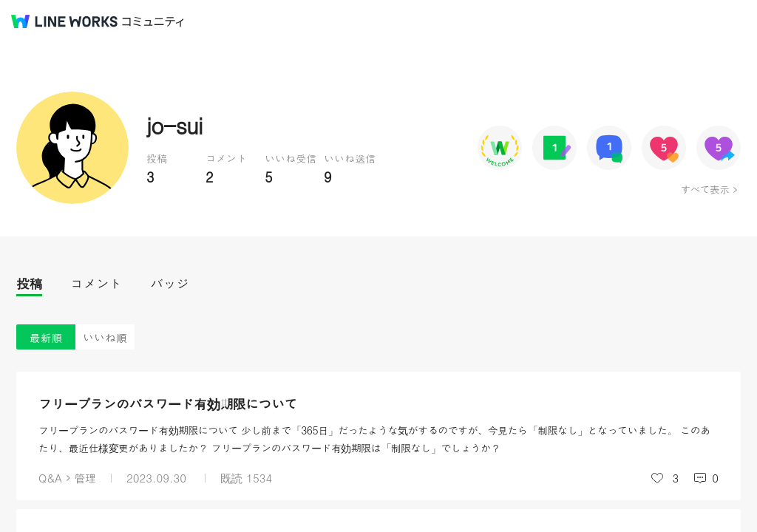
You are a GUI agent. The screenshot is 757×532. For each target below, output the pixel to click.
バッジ (170, 283)
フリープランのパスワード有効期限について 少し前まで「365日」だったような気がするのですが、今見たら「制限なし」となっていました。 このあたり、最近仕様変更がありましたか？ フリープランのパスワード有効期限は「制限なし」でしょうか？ (374, 439)
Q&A (50, 478)
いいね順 (105, 337)
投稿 (29, 283)
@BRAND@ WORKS (64, 21)
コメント (96, 283)
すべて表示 (705, 189)
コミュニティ (153, 22)
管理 (85, 478)
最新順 (46, 337)
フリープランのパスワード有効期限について (168, 404)
